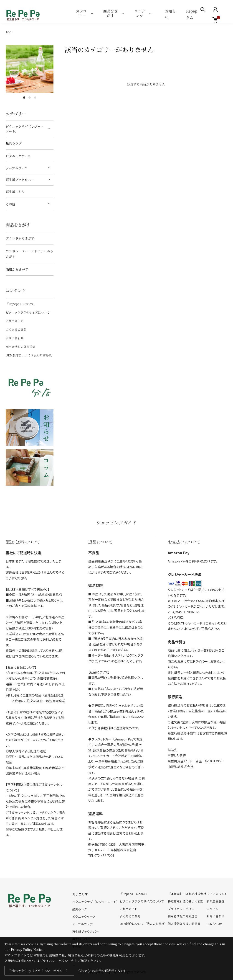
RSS (209, 924)
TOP (9, 32)
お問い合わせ (15, 338)
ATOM (218, 924)
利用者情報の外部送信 (20, 347)
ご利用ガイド (15, 321)
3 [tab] (35, 98)
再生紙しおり (15, 192)
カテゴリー (81, 13)
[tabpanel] (30, 69)
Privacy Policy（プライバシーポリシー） (39, 971)
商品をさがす (110, 13)
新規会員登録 (215, 901)
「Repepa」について (20, 304)
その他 (10, 204)
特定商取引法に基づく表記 (185, 901)
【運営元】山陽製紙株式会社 (187, 894)
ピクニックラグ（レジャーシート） (25, 129)
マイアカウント (217, 894)
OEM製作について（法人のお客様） (30, 355)
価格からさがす (17, 269)
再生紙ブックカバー (20, 180)
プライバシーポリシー (182, 909)
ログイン (213, 909)
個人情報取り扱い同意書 (184, 924)
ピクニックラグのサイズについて (28, 312)
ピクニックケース (18, 156)
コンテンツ (139, 13)
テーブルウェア (17, 168)
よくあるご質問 (16, 329)
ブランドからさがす (20, 238)
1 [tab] (24, 98)
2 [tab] (30, 98)
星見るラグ (14, 143)
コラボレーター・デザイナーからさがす (29, 254)
